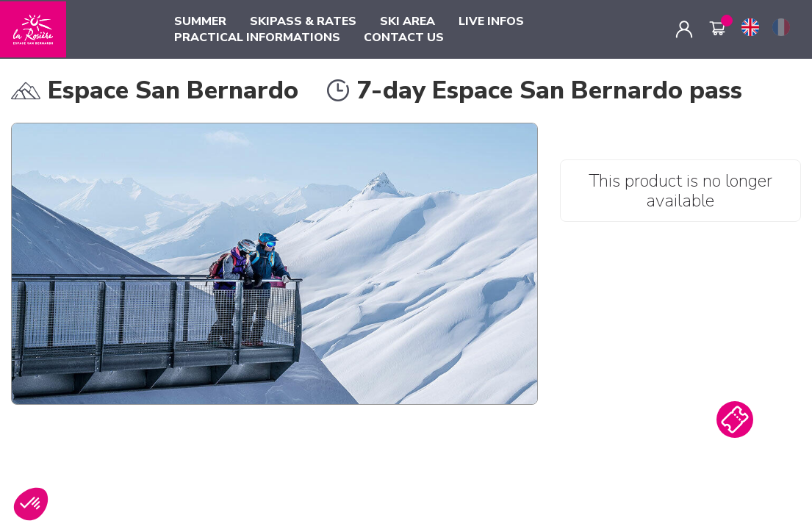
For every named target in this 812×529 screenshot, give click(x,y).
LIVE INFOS (491, 21)
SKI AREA (407, 21)
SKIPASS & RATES (303, 21)
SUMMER (200, 21)
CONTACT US (404, 37)
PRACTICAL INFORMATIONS (257, 37)
